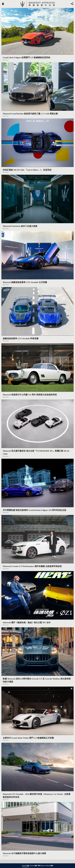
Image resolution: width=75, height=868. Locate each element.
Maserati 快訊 (26, 866)
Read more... (6, 60)
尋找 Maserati (41, 866)
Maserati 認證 (34, 866)
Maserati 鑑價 (49, 866)
